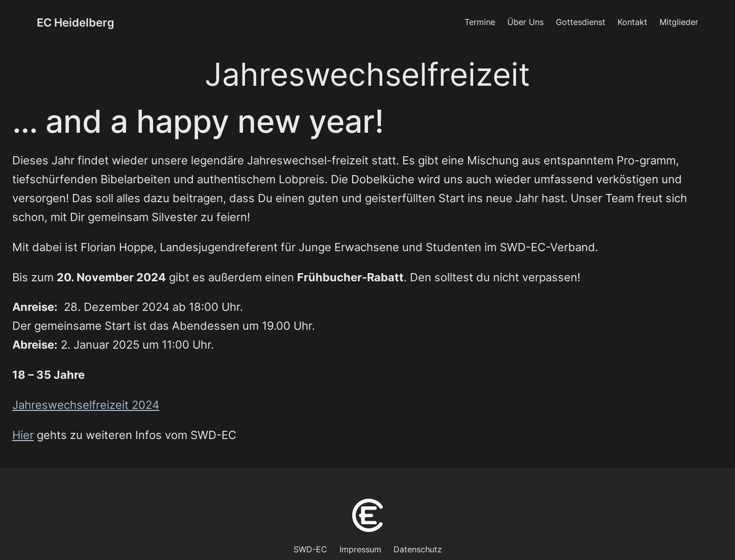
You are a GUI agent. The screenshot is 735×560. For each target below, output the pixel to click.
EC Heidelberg (76, 22)
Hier (23, 435)
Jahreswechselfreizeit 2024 (86, 405)
